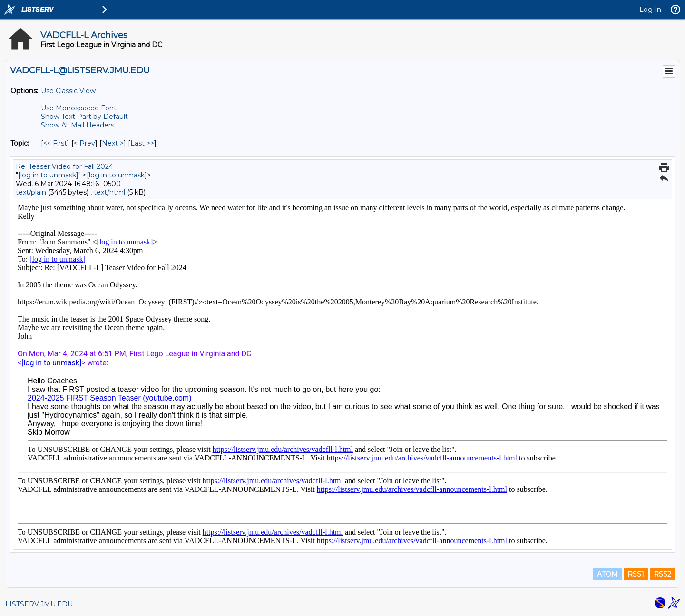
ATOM (607, 574)
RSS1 (636, 574)
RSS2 (662, 574)
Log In (650, 10)
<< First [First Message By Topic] (55, 143)
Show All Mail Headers (78, 125)
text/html (109, 192)
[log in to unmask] (48, 175)
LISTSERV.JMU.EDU (39, 604)
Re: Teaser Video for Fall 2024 (64, 166)
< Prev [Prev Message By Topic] (84, 143)
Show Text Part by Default (84, 117)
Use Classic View (68, 91)
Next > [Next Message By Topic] (113, 143)
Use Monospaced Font (79, 108)
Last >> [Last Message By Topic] (142, 143)
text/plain (31, 192)
